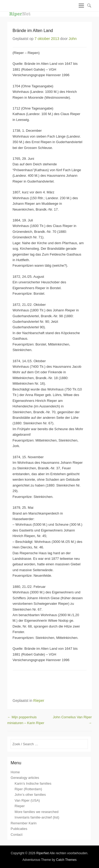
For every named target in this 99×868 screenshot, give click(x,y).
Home (15, 772)
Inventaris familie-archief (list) (37, 817)
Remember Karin (23, 823)
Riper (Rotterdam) (28, 789)
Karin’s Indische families (33, 783)
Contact (16, 835)
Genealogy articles (25, 778)
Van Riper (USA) (27, 800)
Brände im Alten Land (33, 31)
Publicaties (19, 829)
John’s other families (30, 795)
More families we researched (36, 812)
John (73, 39)
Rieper (39, 701)
